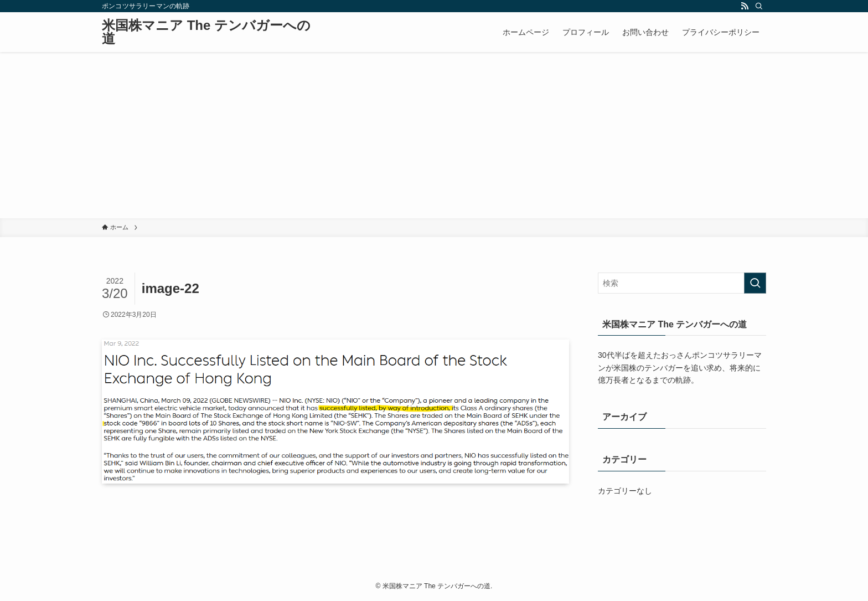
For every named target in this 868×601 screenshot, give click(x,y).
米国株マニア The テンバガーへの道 (206, 32)
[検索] (759, 6)
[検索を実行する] (755, 283)
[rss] (745, 6)
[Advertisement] (434, 135)
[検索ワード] (682, 283)
